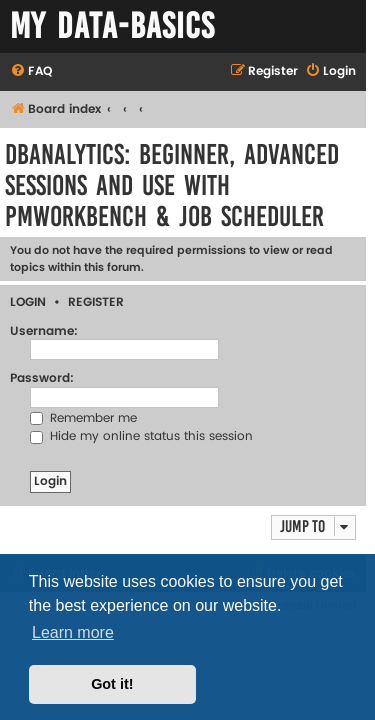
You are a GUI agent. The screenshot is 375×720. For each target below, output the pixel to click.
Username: (44, 331)
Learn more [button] (73, 632)
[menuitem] (31, 72)
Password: (42, 378)
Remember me (83, 418)
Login (28, 302)
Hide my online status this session (141, 436)
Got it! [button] (112, 684)
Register (96, 302)
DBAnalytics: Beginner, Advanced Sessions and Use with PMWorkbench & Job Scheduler (172, 185)
